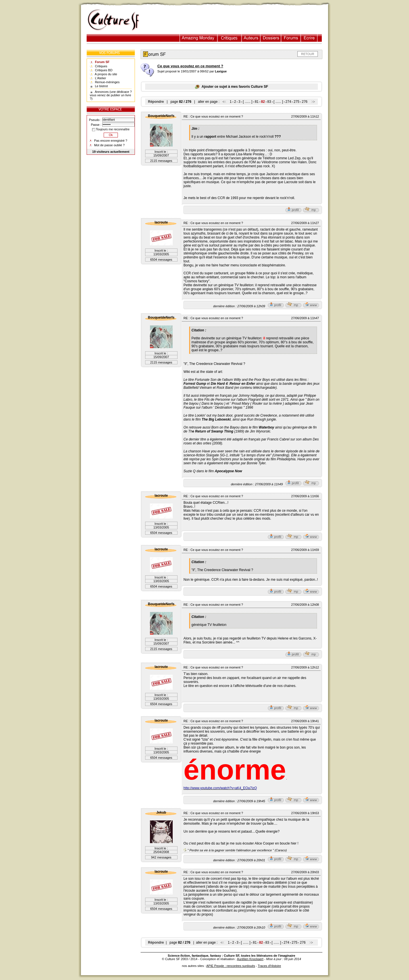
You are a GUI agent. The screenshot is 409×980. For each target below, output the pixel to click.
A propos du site (106, 74)
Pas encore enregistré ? (111, 141)
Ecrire (309, 38)
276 (305, 102)
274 (288, 102)
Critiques (230, 38)
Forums (291, 38)
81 (257, 102)
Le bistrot (101, 86)
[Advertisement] (237, 20)
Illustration (199, 38)
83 (269, 102)
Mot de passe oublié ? (109, 145)
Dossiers (271, 38)
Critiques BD (104, 70)
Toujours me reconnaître (111, 129)
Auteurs (251, 38)
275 (297, 102)
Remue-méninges (107, 82)
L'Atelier (100, 78)
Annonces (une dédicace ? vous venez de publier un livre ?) (111, 95)
